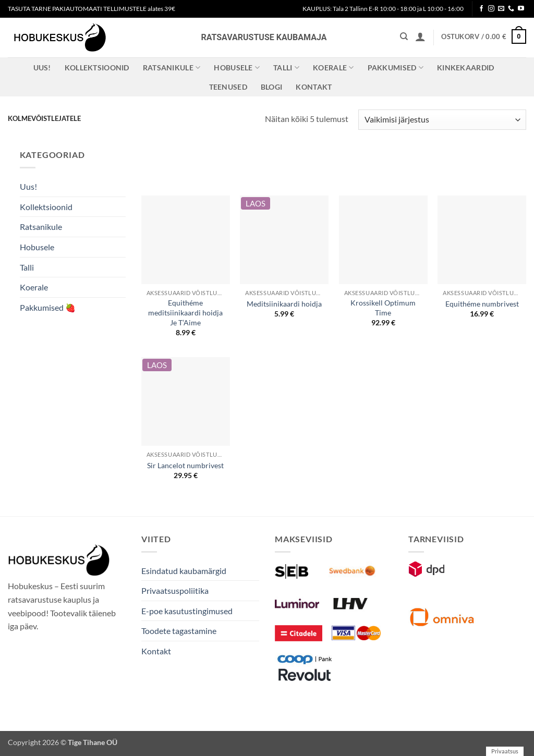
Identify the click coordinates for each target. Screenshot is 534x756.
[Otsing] (404, 36)
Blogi (271, 87)
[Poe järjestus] (442, 120)
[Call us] (511, 9)
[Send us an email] (501, 9)
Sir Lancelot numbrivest (185, 465)
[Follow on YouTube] (521, 9)
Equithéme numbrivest (482, 304)
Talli (286, 68)
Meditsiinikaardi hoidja (284, 304)
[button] (420, 36)
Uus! (42, 68)
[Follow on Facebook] (481, 9)
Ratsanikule (172, 68)
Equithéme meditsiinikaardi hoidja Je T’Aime (185, 312)
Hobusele (237, 68)
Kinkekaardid (465, 68)
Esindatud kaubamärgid (184, 571)
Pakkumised (396, 68)
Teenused (228, 87)
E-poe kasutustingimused (187, 611)
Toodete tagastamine (179, 631)
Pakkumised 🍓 (48, 307)
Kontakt (314, 87)
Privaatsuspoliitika (175, 590)
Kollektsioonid (97, 68)
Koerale (333, 68)
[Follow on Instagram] (491, 9)
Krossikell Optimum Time (383, 308)
